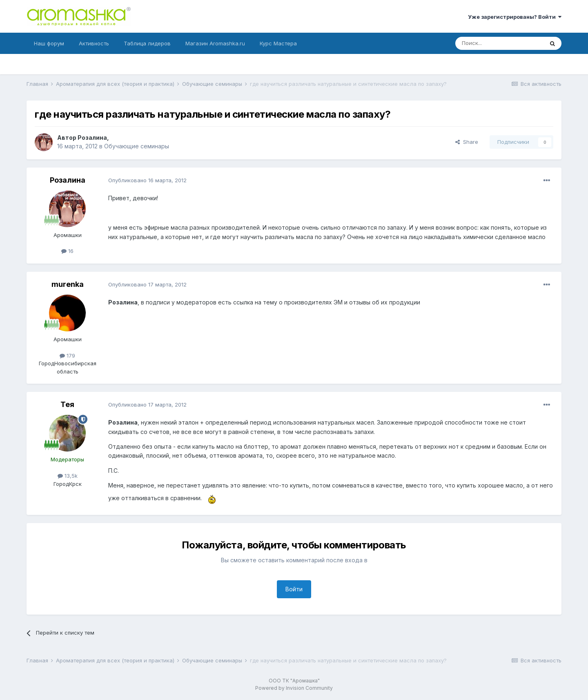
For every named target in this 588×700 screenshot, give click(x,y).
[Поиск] (499, 43)
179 (67, 356)
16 (67, 251)
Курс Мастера (278, 43)
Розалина (92, 138)
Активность (94, 43)
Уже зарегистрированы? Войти (515, 17)
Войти (294, 589)
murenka (68, 284)
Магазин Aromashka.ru (215, 43)
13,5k (68, 476)
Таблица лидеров (147, 43)
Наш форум (49, 43)
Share (467, 142)
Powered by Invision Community (294, 688)
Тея (67, 404)
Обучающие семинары (137, 146)
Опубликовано (147, 180)
